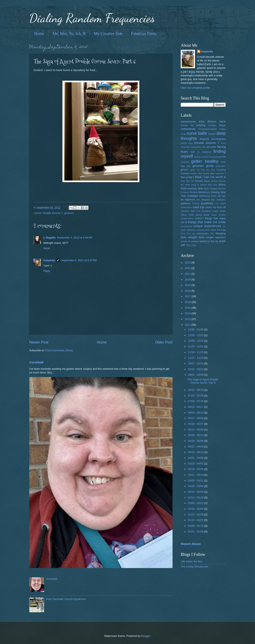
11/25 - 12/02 (196, 346)
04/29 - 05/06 (196, 441)
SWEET (199, 218)
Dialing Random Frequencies (92, 18)
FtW (224, 157)
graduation (221, 166)
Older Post (164, 342)
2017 (188, 296)
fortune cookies (201, 157)
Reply (47, 248)
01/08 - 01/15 (196, 526)
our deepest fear (206, 200)
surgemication (187, 219)
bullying (201, 125)
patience (186, 203)
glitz (189, 166)
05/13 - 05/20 (196, 430)
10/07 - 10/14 (196, 363)
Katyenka (49, 260)
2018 (188, 291)
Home (39, 34)
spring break (202, 215)
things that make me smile (207, 222)
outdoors (221, 200)
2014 (188, 313)
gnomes (69, 213)
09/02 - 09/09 (196, 375)
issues (199, 181)
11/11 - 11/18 (196, 358)
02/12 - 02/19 (196, 498)
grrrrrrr (184, 170)
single (215, 211)
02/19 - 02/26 (196, 492)
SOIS (191, 215)
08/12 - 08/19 (196, 390)
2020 (188, 280)
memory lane (195, 188)
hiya (213, 170)
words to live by (209, 241)
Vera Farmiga (218, 230)
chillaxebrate (188, 129)
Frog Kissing (215, 157)
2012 (188, 325)
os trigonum (188, 199)
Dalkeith (212, 134)
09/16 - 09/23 (196, 369)
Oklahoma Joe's (208, 196)
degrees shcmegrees (213, 139)
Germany (185, 162)
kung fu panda (199, 185)
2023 (188, 263)
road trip (198, 207)
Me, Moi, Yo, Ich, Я (69, 34)
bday (202, 121)
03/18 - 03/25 (196, 469)
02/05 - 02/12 (196, 503)
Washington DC (205, 234)
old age (222, 196)
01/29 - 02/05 (196, 509)
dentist (184, 143)
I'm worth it (218, 177)
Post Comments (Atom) (59, 350)
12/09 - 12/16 (196, 341)
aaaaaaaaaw (188, 121)
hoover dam (196, 173)
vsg (193, 234)
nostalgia (193, 196)
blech (223, 121)
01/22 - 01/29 (196, 515)
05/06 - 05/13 (196, 435)
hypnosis (220, 173)
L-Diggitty (50, 238)
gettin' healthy (205, 161)
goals (210, 166)
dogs (191, 143)
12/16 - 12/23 (196, 335)
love (184, 188)
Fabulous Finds (144, 34)
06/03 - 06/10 (196, 413)
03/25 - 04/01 (196, 464)
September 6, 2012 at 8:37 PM (79, 260)
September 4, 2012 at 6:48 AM (75, 238)
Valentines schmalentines (198, 230)
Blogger (146, 636)
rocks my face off (216, 207)
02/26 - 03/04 (196, 486)
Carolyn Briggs (217, 125)
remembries (186, 207)
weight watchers (216, 237)
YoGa (194, 245)
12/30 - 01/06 (196, 329)
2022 (188, 268)
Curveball (36, 362)
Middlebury (204, 192)
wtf (183, 245)
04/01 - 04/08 (196, 458)
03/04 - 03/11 (196, 481)
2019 (188, 285)
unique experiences (207, 226)
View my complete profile (195, 88)
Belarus (212, 121)
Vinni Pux (186, 234)
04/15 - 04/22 (196, 452)
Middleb (194, 192)
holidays (185, 173)
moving (215, 192)
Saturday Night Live (191, 211)
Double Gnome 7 (53, 213)
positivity (207, 203)
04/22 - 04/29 (196, 447)
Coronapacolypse (208, 129)
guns (193, 170)
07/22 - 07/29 (196, 396)
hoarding (221, 170)
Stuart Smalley (218, 215)
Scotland (206, 211)
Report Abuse (191, 544)
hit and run (203, 170)
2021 (188, 274)
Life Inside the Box (192, 561)
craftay (223, 129)
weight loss (196, 237)
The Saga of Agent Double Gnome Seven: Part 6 (203, 381)
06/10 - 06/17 (196, 407)
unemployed (186, 226)
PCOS (196, 203)
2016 (188, 302)
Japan (207, 181)
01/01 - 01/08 (196, 532)
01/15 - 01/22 (196, 520)
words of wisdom (190, 241)
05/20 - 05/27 (196, 424)
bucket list (187, 125)
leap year (212, 185)
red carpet (220, 204)
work (222, 241)
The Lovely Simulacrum (195, 567)
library (222, 185)
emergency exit (198, 147)
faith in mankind (201, 152)
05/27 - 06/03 (196, 418)
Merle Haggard (211, 189)
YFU (188, 245)
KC (182, 185)
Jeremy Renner (218, 181)
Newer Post (39, 342)
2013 (188, 319)
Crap (183, 134)
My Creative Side (108, 34)
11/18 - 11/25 (196, 352)
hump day (209, 173)
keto (188, 185)
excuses (211, 147)
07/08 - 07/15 (196, 401)
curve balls (197, 133)
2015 (188, 308)
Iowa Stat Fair (187, 181)
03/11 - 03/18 (196, 475)
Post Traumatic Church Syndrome (66, 599)
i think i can (201, 177)
